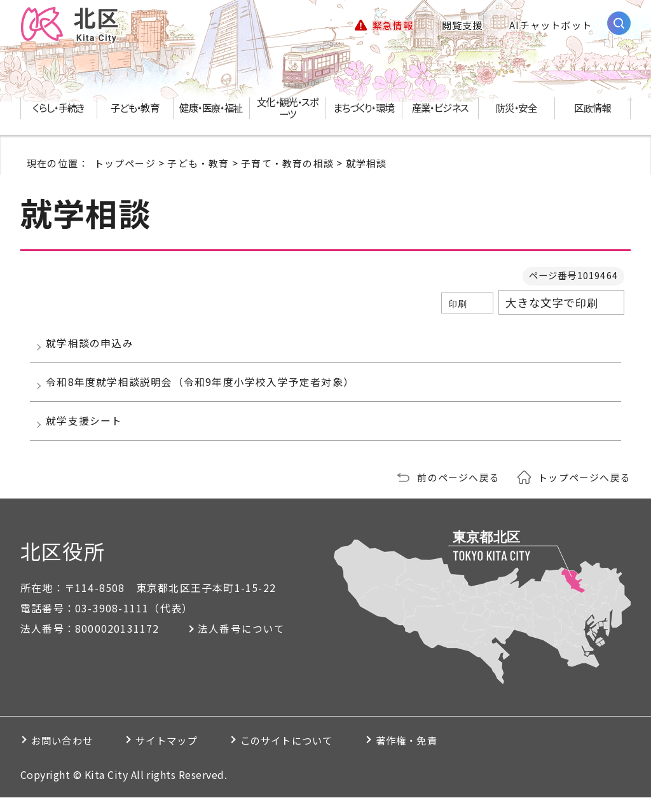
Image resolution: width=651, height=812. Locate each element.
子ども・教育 (198, 164)
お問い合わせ (66, 755)
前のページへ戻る (458, 492)
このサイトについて (315, 755)
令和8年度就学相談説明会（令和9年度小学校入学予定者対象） (203, 390)
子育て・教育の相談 (287, 164)
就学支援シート (87, 433)
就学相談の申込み (93, 346)
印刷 (458, 304)
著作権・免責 (448, 755)
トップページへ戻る (584, 492)
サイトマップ (182, 755)
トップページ (125, 164)
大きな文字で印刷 (552, 304)
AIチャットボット (551, 25)
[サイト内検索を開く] (619, 24)
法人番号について (245, 643)
